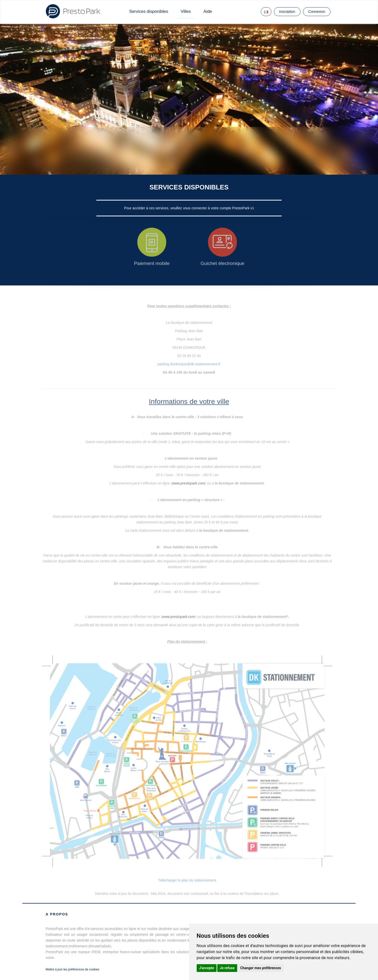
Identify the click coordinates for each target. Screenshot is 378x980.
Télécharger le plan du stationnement (187, 880)
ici (252, 208)
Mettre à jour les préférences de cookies (73, 969)
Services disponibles (149, 11)
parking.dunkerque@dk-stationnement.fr (189, 358)
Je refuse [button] (227, 968)
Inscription (287, 12)
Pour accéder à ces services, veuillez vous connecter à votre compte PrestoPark (187, 208)
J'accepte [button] (207, 968)
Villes (186, 11)
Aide (208, 11)
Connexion (317, 12)
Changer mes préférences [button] (261, 968)
